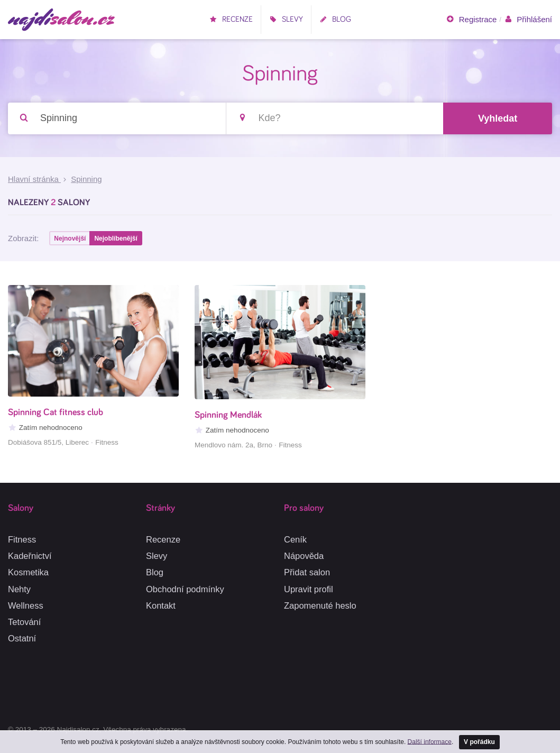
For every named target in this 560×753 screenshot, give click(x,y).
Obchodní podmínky (185, 589)
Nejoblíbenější (116, 238)
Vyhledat (498, 118)
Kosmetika (28, 572)
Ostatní (22, 638)
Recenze (231, 19)
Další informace (430, 741)
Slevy (286, 19)
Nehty (19, 589)
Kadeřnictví (30, 556)
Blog (335, 19)
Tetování (24, 622)
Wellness (26, 605)
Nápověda (304, 556)
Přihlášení (528, 20)
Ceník (295, 539)
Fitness (22, 539)
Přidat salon (307, 572)
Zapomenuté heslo (320, 605)
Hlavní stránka (34, 179)
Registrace (471, 20)
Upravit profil (309, 589)
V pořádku (479, 742)
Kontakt (161, 605)
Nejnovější (70, 238)
